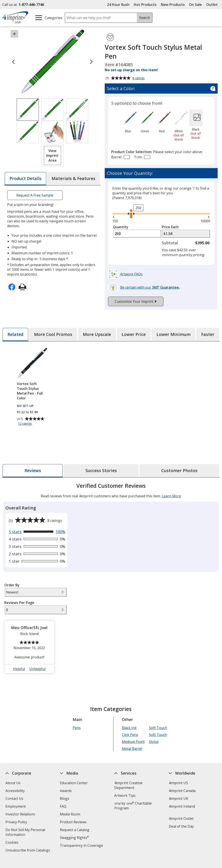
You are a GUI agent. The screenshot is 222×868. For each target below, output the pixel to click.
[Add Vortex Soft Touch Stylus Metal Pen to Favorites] (110, 37)
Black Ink (129, 728)
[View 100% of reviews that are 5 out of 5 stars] (37, 532)
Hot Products (145, 5)
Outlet (213, 5)
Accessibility (15, 791)
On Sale (195, 5)
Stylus (154, 742)
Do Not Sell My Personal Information (25, 833)
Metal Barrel (132, 749)
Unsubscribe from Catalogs (28, 851)
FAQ (63, 806)
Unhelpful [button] (38, 669)
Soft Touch (158, 728)
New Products (173, 5)
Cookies (12, 843)
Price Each (170, 227)
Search (144, 18)
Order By (12, 585)
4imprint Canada (182, 791)
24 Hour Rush (118, 5)
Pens (77, 728)
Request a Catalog (75, 830)
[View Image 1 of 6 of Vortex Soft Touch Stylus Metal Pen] (28, 109)
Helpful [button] (19, 669)
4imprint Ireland (182, 806)
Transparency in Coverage (82, 846)
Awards (66, 791)
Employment (16, 806)
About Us (13, 783)
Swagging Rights (74, 838)
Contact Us (14, 799)
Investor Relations (21, 815)
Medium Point (133, 742)
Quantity (121, 227)
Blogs (64, 799)
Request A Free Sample (35, 195)
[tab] (25, 179)
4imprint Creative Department (128, 785)
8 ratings (139, 78)
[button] (52, 155)
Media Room (70, 814)
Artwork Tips (125, 795)
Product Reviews (73, 822)
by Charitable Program (133, 806)
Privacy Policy (17, 823)
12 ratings (25, 424)
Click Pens (130, 735)
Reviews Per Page (19, 603)
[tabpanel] (111, 580)
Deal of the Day (181, 826)
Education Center (74, 783)
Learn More (171, 496)
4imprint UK (178, 799)
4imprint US (178, 783)
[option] (128, 122)
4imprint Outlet (181, 818)
